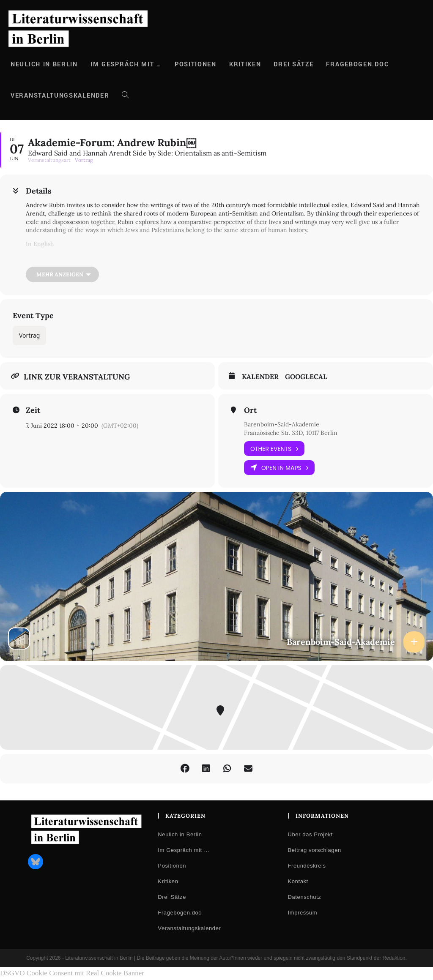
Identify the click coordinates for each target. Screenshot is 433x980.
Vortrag (29, 335)
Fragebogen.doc (180, 913)
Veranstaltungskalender (189, 928)
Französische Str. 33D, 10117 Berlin (291, 433)
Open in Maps (279, 468)
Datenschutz (305, 897)
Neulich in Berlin (180, 834)
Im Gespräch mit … (184, 850)
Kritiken (168, 881)
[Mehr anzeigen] (62, 274)
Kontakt (298, 881)
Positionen (172, 866)
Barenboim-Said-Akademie (282, 424)
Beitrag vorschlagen (315, 850)
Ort (250, 410)
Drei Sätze (172, 897)
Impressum (303, 913)
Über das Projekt (310, 834)
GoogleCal (306, 377)
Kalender (260, 377)
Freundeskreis (307, 866)
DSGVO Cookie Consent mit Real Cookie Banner (72, 973)
